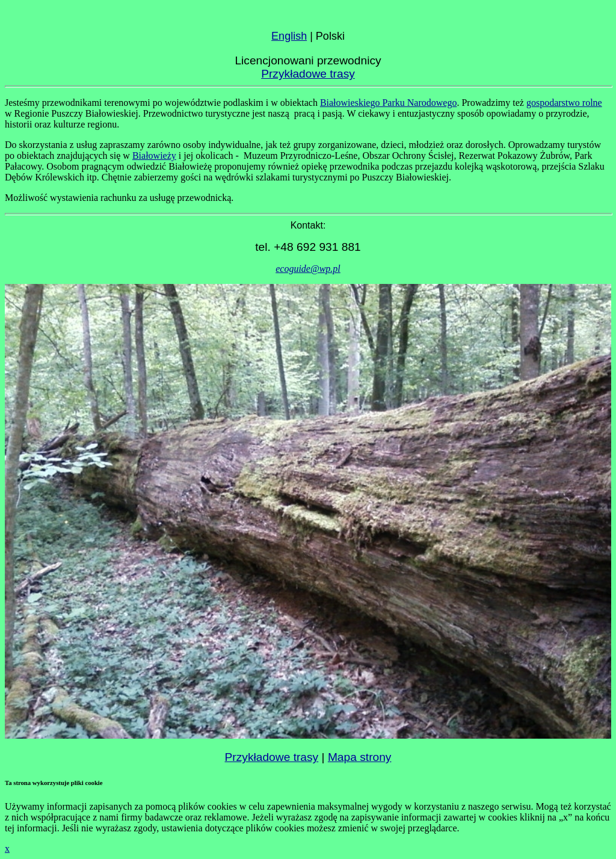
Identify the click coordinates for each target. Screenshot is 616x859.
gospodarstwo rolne (564, 103)
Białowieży (154, 155)
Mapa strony (360, 757)
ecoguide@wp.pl (308, 269)
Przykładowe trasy (308, 74)
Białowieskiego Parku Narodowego (389, 103)
